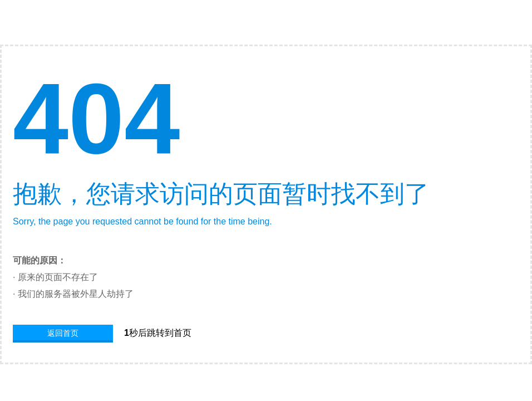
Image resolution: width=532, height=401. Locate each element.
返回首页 (63, 333)
